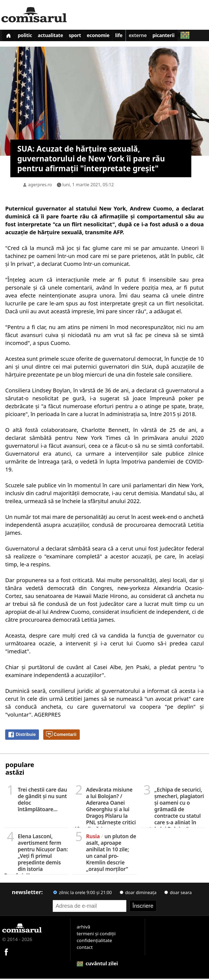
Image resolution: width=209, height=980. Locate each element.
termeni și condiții (96, 935)
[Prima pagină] (10, 36)
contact (85, 949)
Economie (108, 37)
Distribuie (22, 736)
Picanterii (180, 37)
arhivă (84, 928)
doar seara (178, 894)
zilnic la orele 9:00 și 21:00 (82, 894)
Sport (83, 37)
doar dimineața (138, 894)
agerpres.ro (40, 186)
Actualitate (56, 37)
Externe (152, 37)
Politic (28, 37)
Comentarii (61, 736)
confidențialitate (94, 942)
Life (131, 37)
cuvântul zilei (97, 965)
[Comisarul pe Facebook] (6, 953)
